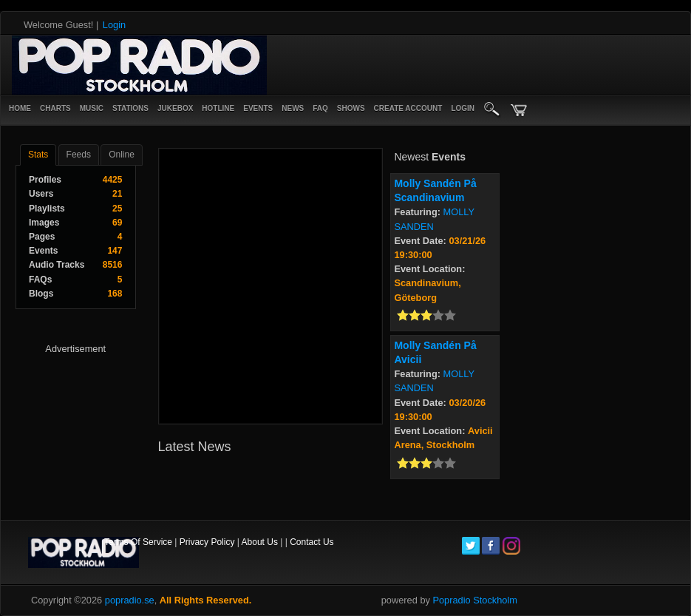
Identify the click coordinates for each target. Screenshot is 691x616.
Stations (130, 108)
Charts (55, 108)
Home (20, 108)
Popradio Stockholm (475, 600)
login (463, 108)
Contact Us (312, 542)
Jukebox (175, 108)
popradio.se (130, 600)
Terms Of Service (138, 542)
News (293, 108)
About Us (260, 542)
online (122, 155)
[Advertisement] (343, 65)
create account (408, 108)
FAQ (320, 108)
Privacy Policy (207, 542)
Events (258, 108)
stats (38, 155)
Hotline (218, 108)
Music (92, 108)
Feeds (79, 155)
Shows (351, 108)
